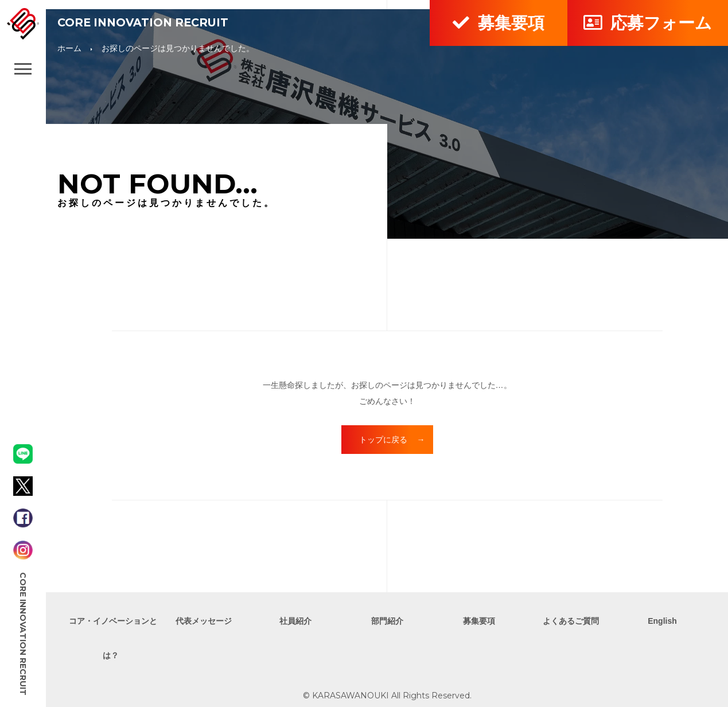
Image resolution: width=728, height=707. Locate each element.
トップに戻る (383, 440)
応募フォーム (647, 23)
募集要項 (498, 23)
